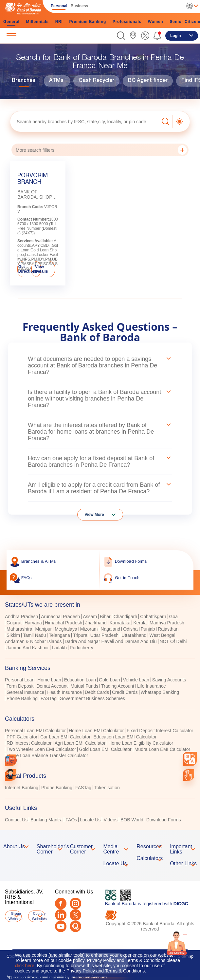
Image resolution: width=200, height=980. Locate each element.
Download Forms (164, 820)
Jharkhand (96, 623)
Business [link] (79, 6)
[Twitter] (75, 915)
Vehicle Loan (136, 680)
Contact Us (16, 820)
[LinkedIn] (61, 915)
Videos (110, 820)
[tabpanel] (100, 633)
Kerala (140, 623)
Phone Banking (22, 698)
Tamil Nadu (34, 635)
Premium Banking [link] (88, 22)
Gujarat (14, 623)
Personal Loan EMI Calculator (35, 731)
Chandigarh (125, 617)
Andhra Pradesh (21, 617)
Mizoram (89, 629)
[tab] (100, 605)
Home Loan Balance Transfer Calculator (47, 755)
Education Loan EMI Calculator (125, 737)
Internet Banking (22, 788)
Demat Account (52, 686)
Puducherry (82, 648)
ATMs (56, 81)
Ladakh (59, 648)
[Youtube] (61, 926)
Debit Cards (97, 692)
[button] (121, 36)
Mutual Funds (84, 686)
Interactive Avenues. (89, 977)
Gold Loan (109, 680)
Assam (90, 617)
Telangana (59, 635)
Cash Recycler (96, 81)
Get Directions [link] (28, 269)
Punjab (148, 629)
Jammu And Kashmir (28, 648)
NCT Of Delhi (173, 641)
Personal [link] (59, 6)
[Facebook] (61, 903)
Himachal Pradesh (64, 623)
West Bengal (162, 635)
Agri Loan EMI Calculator (80, 743)
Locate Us (90, 820)
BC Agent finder (148, 81)
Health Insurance (64, 692)
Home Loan (49, 680)
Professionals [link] (127, 22)
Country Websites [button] (38, 916)
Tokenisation (107, 788)
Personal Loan (20, 680)
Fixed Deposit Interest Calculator (160, 731)
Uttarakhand (134, 635)
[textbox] (84, 121)
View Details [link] (41, 269)
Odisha (130, 629)
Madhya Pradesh (167, 623)
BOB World (132, 820)
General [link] (11, 22)
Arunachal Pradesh (60, 617)
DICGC (181, 904)
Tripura (80, 635)
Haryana (33, 623)
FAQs (71, 820)
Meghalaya (66, 629)
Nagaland (110, 629)
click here (25, 966)
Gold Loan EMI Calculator (105, 749)
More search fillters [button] (101, 150)
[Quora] (75, 926)
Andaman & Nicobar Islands (33, 641)
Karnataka (120, 623)
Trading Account (118, 686)
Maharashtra (19, 629)
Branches (24, 81)
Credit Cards (125, 692)
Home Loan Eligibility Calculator (141, 743)
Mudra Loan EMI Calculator (162, 749)
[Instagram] (75, 903)
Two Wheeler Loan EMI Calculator (41, 749)
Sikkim (13, 635)
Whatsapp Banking (160, 692)
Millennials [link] (37, 22)
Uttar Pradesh (104, 635)
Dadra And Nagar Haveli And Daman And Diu (111, 641)
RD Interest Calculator (29, 743)
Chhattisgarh (153, 617)
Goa (173, 617)
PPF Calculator (22, 737)
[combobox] (190, 759)
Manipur (44, 629)
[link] (133, 36)
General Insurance (25, 692)
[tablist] (100, 709)
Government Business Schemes (92, 698)
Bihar (105, 617)
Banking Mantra (46, 820)
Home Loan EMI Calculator (96, 731)
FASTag (49, 698)
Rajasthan (168, 629)
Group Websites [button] (15, 916)
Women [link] (156, 22)
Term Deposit (20, 686)
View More (94, 515)
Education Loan (80, 680)
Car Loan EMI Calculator (65, 737)
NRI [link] (59, 22)
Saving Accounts (169, 680)
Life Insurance (152, 686)
